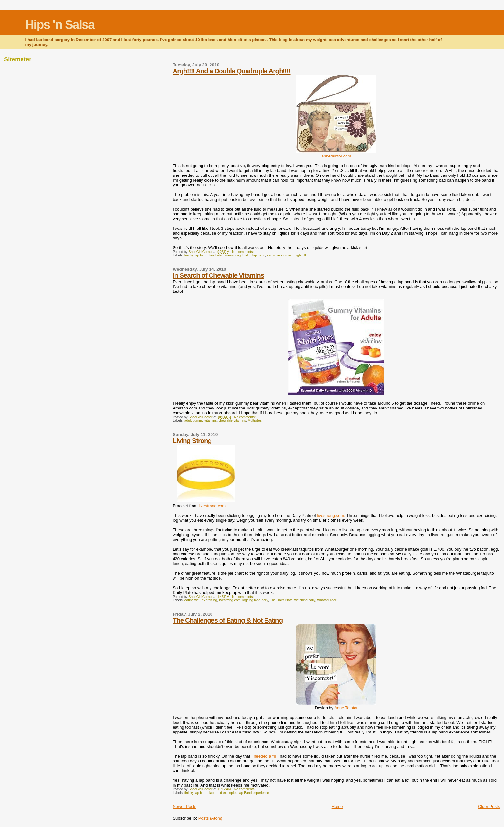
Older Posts (489, 807)
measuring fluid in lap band (245, 255)
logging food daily (255, 600)
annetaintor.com (336, 156)
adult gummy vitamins (201, 421)
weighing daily (305, 600)
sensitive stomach (280, 255)
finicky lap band (196, 255)
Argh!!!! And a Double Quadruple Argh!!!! (231, 71)
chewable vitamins (232, 421)
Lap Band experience (253, 793)
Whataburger (327, 600)
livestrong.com (212, 506)
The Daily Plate (281, 600)
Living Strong (192, 440)
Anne (346, 708)
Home (337, 807)
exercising (210, 600)
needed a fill (265, 756)
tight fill (301, 255)
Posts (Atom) (210, 818)
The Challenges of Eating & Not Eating (228, 620)
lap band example (222, 793)
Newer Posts (184, 807)
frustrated (216, 255)
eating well (192, 600)
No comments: (243, 252)
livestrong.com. (331, 515)
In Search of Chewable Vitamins (218, 275)
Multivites (255, 421)
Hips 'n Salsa (60, 25)
